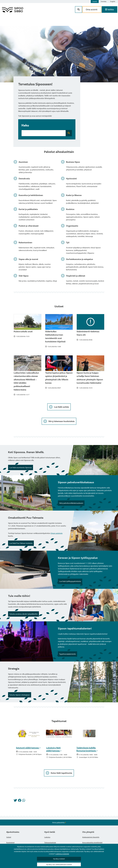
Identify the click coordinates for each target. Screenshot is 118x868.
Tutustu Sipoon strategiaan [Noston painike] (20, 695)
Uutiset (9, 837)
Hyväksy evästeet (59, 859)
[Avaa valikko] (109, 10)
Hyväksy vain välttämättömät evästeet (59, 864)
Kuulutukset (10, 842)
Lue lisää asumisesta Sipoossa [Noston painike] (21, 467)
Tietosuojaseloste (50, 842)
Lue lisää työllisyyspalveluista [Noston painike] (70, 581)
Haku (25, 125)
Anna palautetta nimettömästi (92, 842)
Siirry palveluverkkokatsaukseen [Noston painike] (71, 503)
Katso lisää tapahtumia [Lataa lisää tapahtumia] (59, 773)
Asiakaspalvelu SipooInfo (91, 837)
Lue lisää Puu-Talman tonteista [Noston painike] (21, 543)
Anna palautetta (59, 823)
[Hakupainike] (79, 10)
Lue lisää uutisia (59, 407)
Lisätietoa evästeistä (62, 854)
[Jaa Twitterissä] (15, 801)
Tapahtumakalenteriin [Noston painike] (68, 654)
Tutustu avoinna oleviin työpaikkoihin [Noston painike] (24, 614)
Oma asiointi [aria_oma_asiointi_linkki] (92, 9)
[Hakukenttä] (44, 133)
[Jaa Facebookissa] (20, 801)
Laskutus (47, 837)
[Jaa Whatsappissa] (24, 801)
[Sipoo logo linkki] (13, 12)
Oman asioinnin (57, 533)
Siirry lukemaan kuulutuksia (59, 421)
